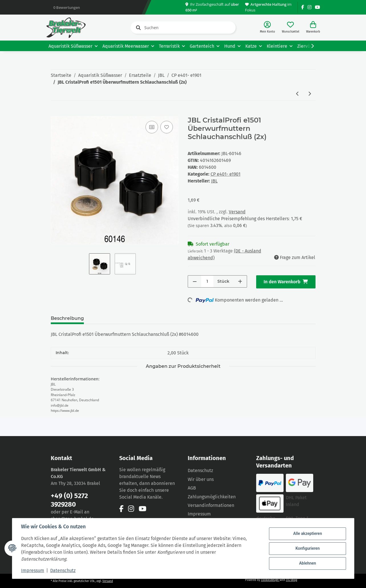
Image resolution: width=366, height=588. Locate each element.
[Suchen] (183, 28)
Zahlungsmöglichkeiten (212, 497)
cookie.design (270, 580)
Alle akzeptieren (307, 534)
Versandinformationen (211, 505)
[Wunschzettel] (291, 28)
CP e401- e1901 (226, 174)
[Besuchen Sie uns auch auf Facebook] (303, 7)
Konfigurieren (307, 548)
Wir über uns (201, 479)
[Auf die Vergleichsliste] (152, 127)
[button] (267, 28)
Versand (237, 212)
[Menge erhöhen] (240, 281)
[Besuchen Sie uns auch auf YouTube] (318, 7)
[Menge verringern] (195, 281)
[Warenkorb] (313, 28)
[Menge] (207, 281)
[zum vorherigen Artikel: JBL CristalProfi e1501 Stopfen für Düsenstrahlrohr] (298, 94)
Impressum (199, 514)
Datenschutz (200, 470)
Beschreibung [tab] (67, 318)
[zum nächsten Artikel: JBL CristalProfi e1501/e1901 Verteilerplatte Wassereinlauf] (310, 94)
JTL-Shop (292, 580)
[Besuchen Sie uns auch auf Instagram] (310, 7)
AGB (192, 488)
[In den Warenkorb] (55, 113)
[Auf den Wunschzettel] (167, 127)
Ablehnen (307, 563)
